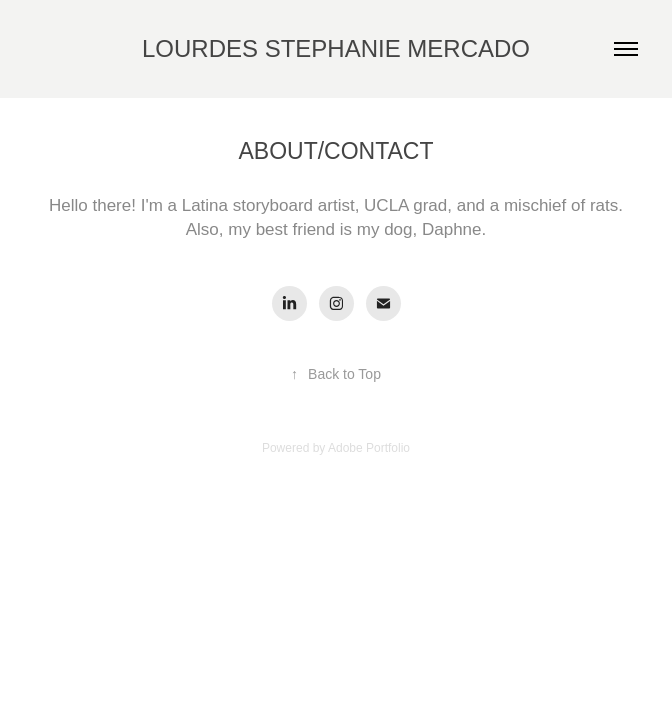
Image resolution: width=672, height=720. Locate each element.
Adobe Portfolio (369, 448)
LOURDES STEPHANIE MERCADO (336, 48)
